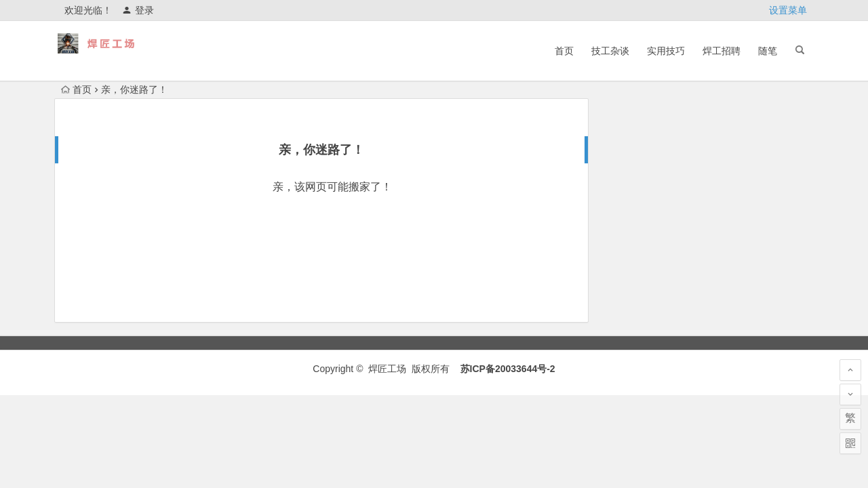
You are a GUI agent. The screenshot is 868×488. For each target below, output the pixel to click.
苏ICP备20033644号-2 (508, 369)
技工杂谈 (610, 51)
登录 (138, 10)
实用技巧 (666, 51)
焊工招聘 (722, 51)
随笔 (768, 51)
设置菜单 (788, 10)
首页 (564, 51)
